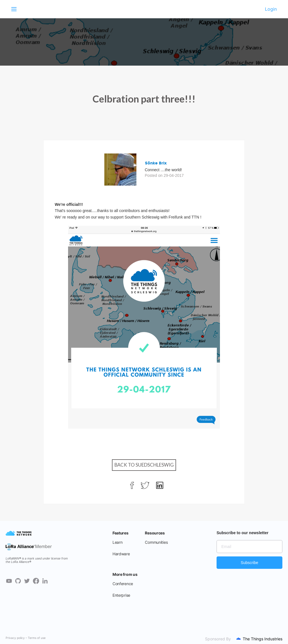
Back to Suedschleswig (144, 465)
